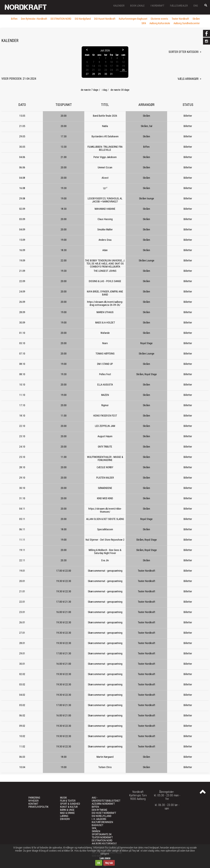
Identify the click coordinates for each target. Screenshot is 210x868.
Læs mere (105, 858)
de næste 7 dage (90, 90)
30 (106, 74)
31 (111, 74)
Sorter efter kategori (184, 52)
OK (99, 863)
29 (99, 74)
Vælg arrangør (188, 79)
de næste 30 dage (120, 90)
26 (123, 70)
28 (93, 74)
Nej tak (109, 863)
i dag (104, 90)
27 (87, 74)
